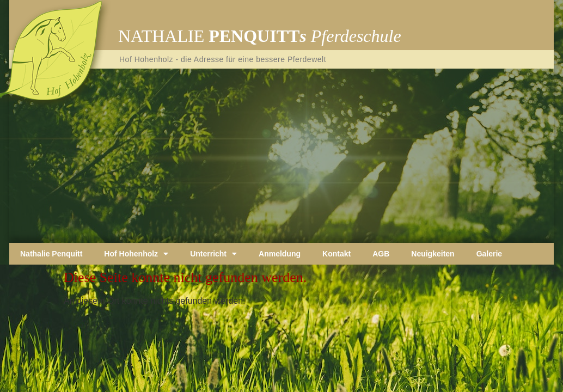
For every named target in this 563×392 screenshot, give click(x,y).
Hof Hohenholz (136, 254)
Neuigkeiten (433, 254)
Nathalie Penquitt (51, 254)
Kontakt (336, 254)
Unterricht (213, 254)
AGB (381, 254)
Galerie (489, 254)
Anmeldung (280, 254)
